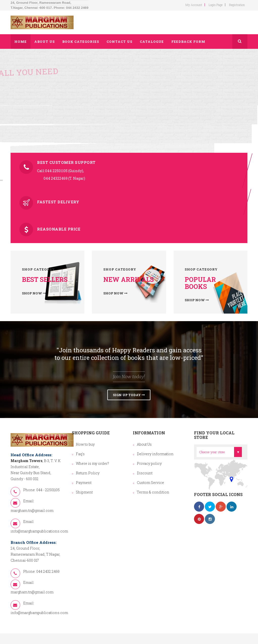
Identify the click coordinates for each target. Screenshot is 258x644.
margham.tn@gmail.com (32, 510)
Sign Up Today (129, 395)
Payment (84, 483)
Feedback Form (188, 42)
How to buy (85, 444)
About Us (144, 444)
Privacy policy (149, 463)
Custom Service (150, 483)
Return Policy (88, 473)
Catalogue (152, 42)
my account (194, 5)
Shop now (34, 293)
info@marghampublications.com (39, 531)
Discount (145, 473)
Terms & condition (153, 492)
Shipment (84, 492)
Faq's (80, 454)
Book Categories (81, 42)
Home (21, 42)
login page (216, 5)
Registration (237, 5)
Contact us (119, 42)
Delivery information (155, 454)
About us (44, 42)
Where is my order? (92, 463)
